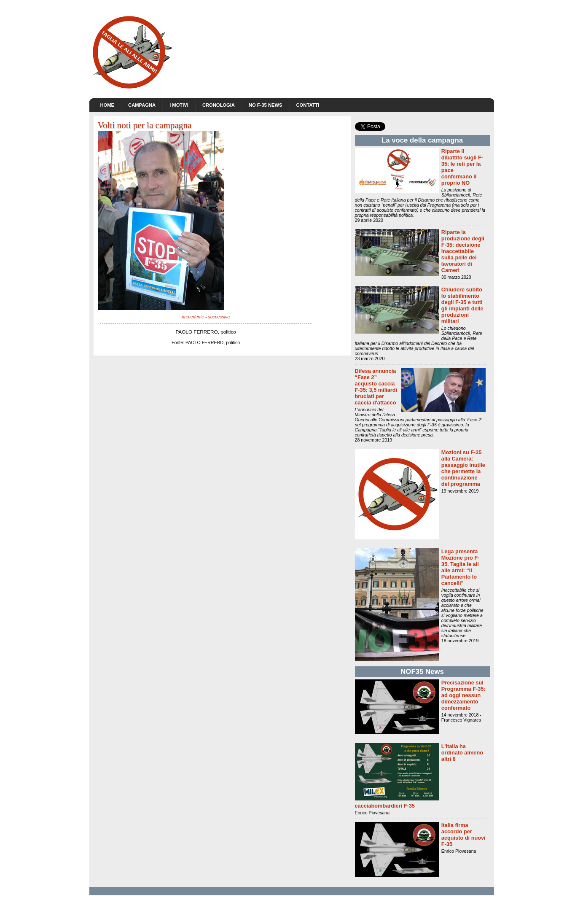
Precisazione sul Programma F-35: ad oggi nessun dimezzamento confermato (463, 695)
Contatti (308, 105)
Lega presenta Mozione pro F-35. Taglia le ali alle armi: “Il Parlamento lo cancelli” (461, 567)
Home (107, 105)
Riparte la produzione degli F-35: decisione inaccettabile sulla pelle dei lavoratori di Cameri (463, 251)
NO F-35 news (266, 105)
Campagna (142, 105)
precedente (193, 317)
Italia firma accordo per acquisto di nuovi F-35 (463, 835)
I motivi (179, 105)
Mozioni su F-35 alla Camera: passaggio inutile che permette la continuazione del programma (463, 468)
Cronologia (219, 105)
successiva (219, 317)
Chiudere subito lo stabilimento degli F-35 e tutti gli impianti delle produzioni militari (462, 305)
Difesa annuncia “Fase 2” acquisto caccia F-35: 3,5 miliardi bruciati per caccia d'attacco (376, 387)
